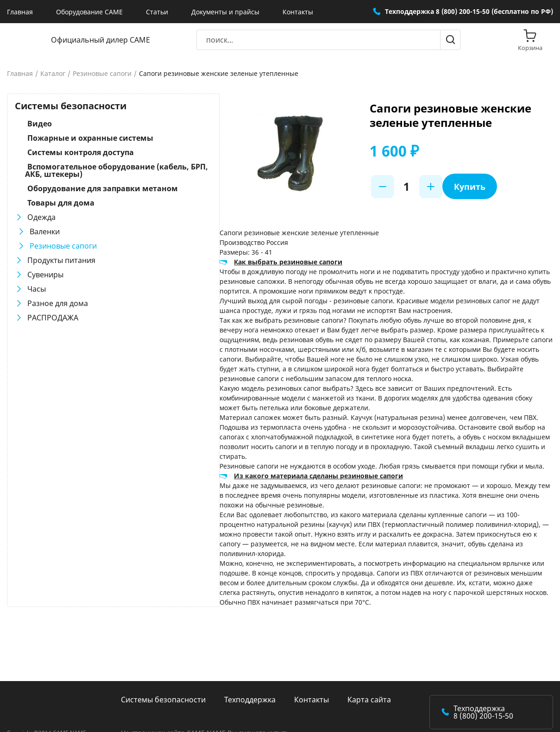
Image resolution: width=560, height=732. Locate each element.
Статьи (157, 12)
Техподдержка (250, 661)
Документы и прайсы (225, 12)
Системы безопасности (163, 661)
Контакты (298, 12)
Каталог (53, 74)
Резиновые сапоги (102, 74)
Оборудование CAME (89, 12)
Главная (20, 12)
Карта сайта (369, 661)
